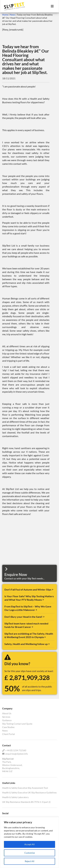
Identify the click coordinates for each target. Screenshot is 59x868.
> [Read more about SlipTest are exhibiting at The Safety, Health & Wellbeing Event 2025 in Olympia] (45, 637)
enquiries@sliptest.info (15, 754)
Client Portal (8, 734)
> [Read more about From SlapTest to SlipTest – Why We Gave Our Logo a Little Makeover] (36, 610)
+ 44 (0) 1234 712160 (14, 750)
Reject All (30, 861)
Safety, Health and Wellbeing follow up (26, 644)
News (13, 15)
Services (6, 717)
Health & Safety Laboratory (15, 797)
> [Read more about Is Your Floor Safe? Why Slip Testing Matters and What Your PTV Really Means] (43, 600)
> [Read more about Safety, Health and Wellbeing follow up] (49, 644)
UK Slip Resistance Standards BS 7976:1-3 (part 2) (26, 802)
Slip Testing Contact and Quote (17, 724)
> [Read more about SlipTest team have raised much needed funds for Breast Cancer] (32, 627)
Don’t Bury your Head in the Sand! (24, 617)
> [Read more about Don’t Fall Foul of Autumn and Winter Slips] (53, 589)
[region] (29, 843)
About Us (7, 713)
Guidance (7, 720)
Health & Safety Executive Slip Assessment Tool (25, 788)
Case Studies (8, 727)
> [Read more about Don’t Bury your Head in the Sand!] (44, 617)
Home (5, 15)
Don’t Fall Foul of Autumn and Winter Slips (28, 589)
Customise (30, 853)
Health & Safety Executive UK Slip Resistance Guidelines (29, 793)
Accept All (29, 844)
